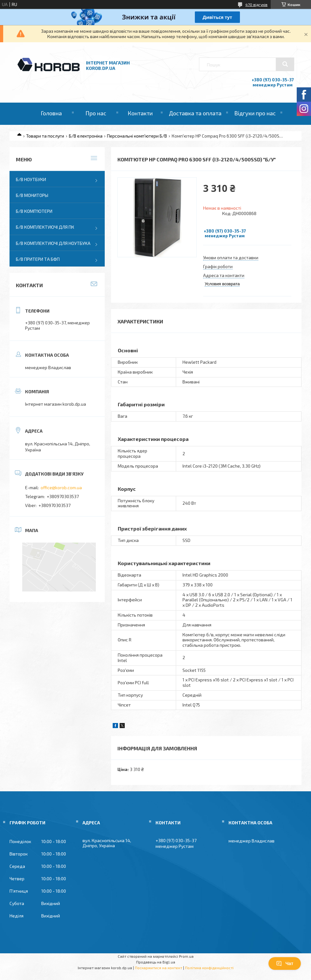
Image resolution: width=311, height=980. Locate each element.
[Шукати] (285, 64)
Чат (285, 963)
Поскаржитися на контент (159, 968)
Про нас (96, 113)
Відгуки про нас (255, 113)
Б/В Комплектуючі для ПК (45, 227)
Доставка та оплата (195, 113)
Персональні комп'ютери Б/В (137, 136)
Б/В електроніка (86, 136)
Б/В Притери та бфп (38, 259)
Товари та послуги (45, 136)
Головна (51, 113)
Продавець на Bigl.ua (156, 962)
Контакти (140, 113)
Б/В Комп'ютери (34, 211)
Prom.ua (186, 956)
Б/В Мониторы (32, 195)
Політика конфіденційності (209, 968)
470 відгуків (256, 4)
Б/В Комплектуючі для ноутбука (53, 243)
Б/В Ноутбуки (31, 179)
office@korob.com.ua (61, 487)
